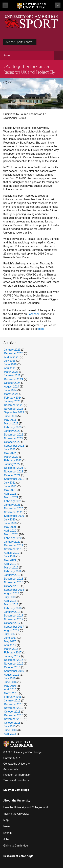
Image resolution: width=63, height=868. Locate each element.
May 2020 (10, 527)
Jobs (6, 839)
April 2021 (10, 494)
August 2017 (12, 630)
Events (7, 833)
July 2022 (10, 449)
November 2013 (14, 719)
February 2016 (13, 697)
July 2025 (10, 361)
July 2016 (10, 678)
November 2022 (14, 438)
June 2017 (10, 638)
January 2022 (12, 464)
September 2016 (14, 671)
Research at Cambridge (18, 856)
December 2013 (14, 715)
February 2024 (13, 398)
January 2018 (12, 612)
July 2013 (10, 726)
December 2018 (14, 579)
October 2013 (12, 723)
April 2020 (10, 531)
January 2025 (12, 375)
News (7, 826)
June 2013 (10, 730)
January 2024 (12, 401)
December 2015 (14, 704)
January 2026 (12, 350)
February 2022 (13, 460)
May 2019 (10, 560)
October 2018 (12, 586)
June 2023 (10, 416)
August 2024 (12, 387)
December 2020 (14, 508)
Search (58, 5)
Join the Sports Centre (19, 42)
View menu (5, 5)
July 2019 (10, 556)
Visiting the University (16, 814)
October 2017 (12, 623)
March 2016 (11, 693)
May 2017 (10, 641)
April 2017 (10, 645)
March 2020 (11, 534)
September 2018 (14, 590)
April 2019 (10, 564)
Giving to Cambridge (16, 846)
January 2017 (12, 656)
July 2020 (10, 520)
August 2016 (12, 675)
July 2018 (10, 597)
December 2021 (14, 468)
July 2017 (10, 634)
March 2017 (11, 649)
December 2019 (14, 545)
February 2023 (13, 427)
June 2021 (10, 486)
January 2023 (12, 431)
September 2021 (14, 479)
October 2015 (12, 712)
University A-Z (12, 758)
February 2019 (13, 571)
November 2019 (14, 549)
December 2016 (14, 660)
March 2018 (11, 604)
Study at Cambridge (16, 790)
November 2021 (14, 472)
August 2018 (12, 593)
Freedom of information (17, 775)
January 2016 (12, 701)
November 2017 (14, 619)
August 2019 (12, 553)
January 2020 (12, 542)
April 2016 (10, 689)
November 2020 (14, 512)
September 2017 (14, 627)
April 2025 (10, 368)
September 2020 (14, 516)
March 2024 (11, 394)
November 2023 (14, 409)
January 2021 (12, 505)
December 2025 (14, 353)
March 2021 (11, 497)
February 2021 (13, 501)
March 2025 (11, 372)
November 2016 (14, 664)
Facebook (33, 314)
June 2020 (10, 523)
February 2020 (13, 538)
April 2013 (10, 734)
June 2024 (10, 390)
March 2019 (11, 568)
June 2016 (10, 682)
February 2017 (13, 653)
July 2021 (10, 483)
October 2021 (12, 475)
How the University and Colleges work (26, 807)
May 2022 (10, 453)
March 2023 (11, 424)
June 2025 (10, 364)
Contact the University (17, 764)
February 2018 (13, 608)
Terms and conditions (16, 780)
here (41, 329)
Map (6, 820)
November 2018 (14, 582)
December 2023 (14, 405)
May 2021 (10, 490)
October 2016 (12, 667)
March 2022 (11, 457)
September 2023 (14, 412)
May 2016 (10, 686)
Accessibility (11, 769)
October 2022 (12, 442)
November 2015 (14, 708)
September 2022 (14, 446)
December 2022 (14, 435)
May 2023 (10, 420)
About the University (17, 800)
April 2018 (10, 601)
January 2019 (12, 575)
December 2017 (14, 616)
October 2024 (12, 383)
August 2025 (12, 357)
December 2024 (14, 379)
